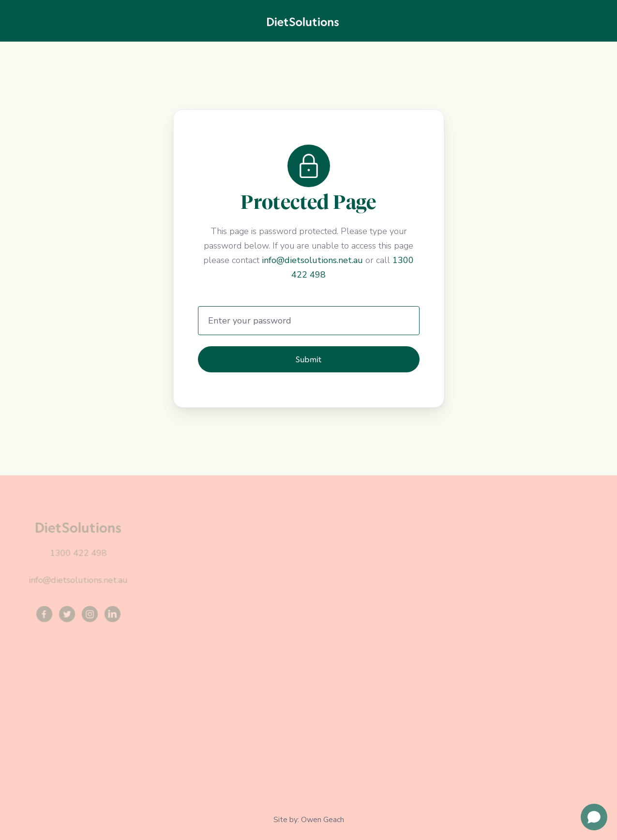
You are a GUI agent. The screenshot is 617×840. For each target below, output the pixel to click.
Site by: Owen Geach (309, 820)
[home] (303, 21)
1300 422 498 (78, 553)
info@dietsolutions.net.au (312, 260)
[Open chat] (594, 817)
